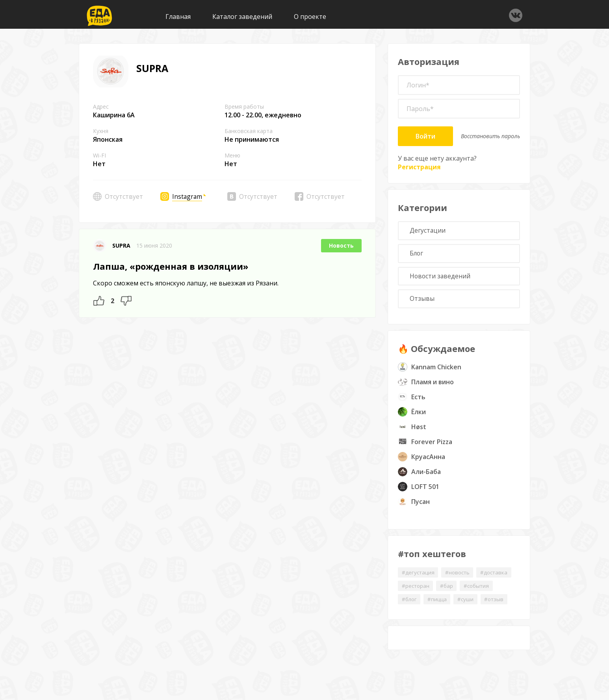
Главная (178, 17)
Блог (418, 255)
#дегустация (419, 576)
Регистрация (419, 167)
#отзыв (498, 603)
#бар (449, 590)
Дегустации (429, 231)
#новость (460, 576)
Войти (425, 136)
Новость (341, 245)
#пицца (439, 603)
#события (480, 590)
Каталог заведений (242, 17)
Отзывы (423, 302)
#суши (468, 603)
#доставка (498, 576)
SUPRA (121, 245)
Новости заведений (441, 278)
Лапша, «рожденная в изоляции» (171, 266)
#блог (410, 603)
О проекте (310, 17)
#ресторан (416, 590)
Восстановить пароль (490, 136)
